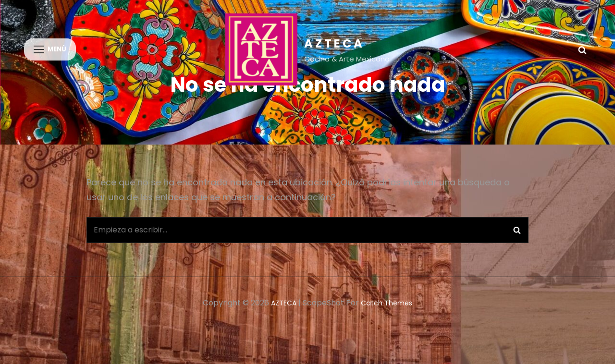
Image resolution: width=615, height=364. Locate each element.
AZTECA (334, 43)
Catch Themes (389, 316)
